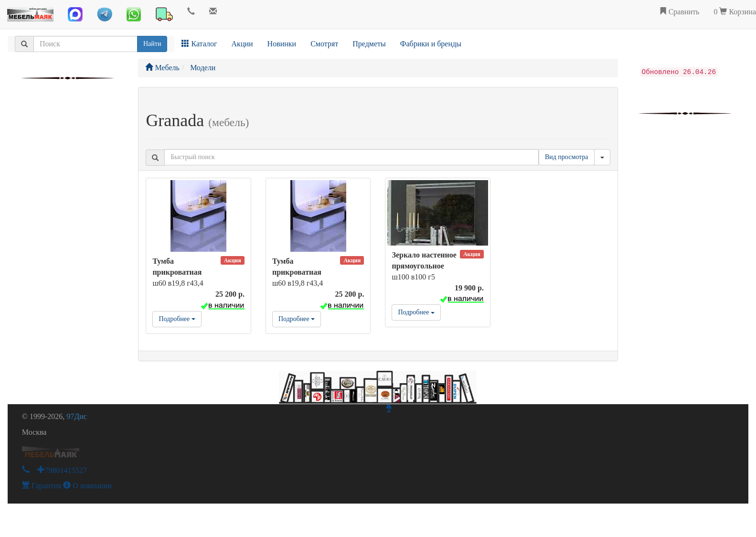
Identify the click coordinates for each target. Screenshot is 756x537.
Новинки (282, 44)
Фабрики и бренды (431, 44)
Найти (152, 44)
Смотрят (324, 44)
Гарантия (42, 486)
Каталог (199, 44)
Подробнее (177, 319)
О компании (87, 486)
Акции (242, 44)
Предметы (369, 44)
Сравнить (679, 12)
